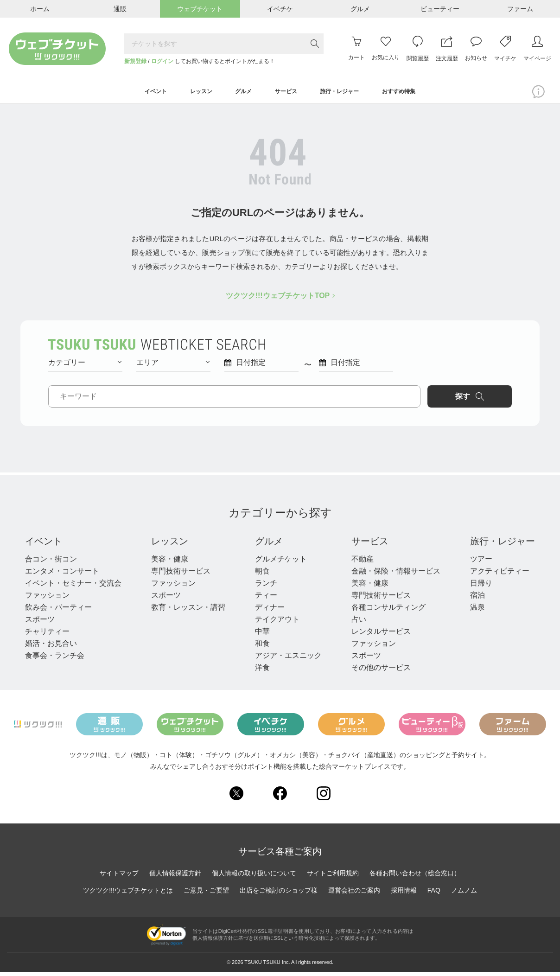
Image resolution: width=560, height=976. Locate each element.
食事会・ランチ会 (55, 659)
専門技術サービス (181, 575)
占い (359, 623)
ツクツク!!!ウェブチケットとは (128, 894)
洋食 (262, 671)
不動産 (363, 563)
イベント (44, 545)
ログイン (162, 61)
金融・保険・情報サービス (396, 575)
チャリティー (47, 635)
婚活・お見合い (51, 647)
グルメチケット (281, 563)
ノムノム (464, 894)
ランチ (266, 587)
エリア (173, 366)
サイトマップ (119, 877)
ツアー (481, 563)
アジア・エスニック (288, 659)
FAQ (434, 894)
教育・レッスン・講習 (188, 611)
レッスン (170, 545)
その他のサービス (381, 671)
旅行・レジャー (503, 545)
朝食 (262, 575)
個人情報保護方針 (175, 877)
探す (473, 400)
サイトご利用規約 (333, 877)
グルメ (269, 545)
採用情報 (404, 894)
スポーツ (40, 623)
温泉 (477, 611)
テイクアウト (277, 623)
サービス (370, 545)
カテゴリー (85, 366)
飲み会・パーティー (58, 611)
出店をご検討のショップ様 (279, 894)
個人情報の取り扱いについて (254, 877)
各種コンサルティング (388, 611)
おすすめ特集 (419, 94)
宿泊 (477, 599)
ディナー (270, 611)
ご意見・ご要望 (206, 894)
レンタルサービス (381, 635)
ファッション (47, 599)
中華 (262, 635)
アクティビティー (500, 575)
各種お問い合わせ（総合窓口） (415, 877)
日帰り (481, 587)
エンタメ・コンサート (62, 575)
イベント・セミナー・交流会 (73, 587)
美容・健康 (170, 563)
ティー (266, 599)
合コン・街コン (51, 563)
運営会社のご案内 (354, 894)
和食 (262, 647)
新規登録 (135, 61)
